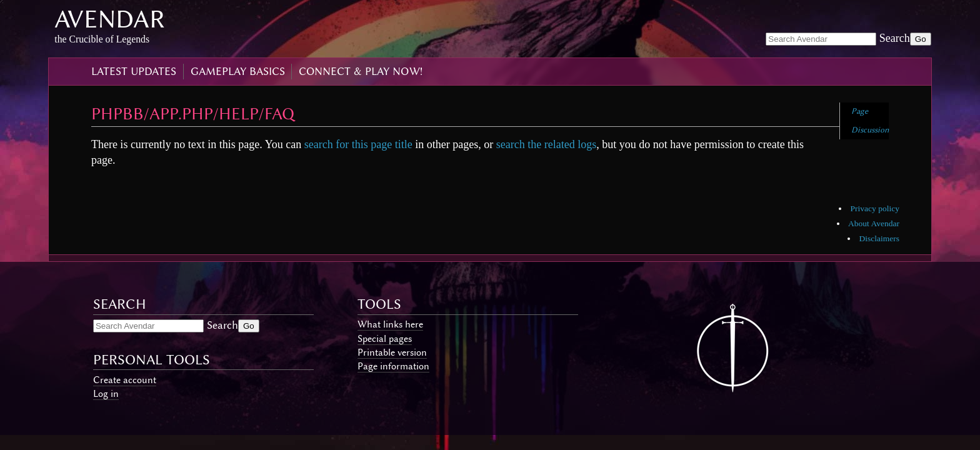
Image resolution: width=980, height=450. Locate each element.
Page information (393, 366)
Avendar (110, 19)
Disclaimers (879, 238)
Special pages (385, 339)
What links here (390, 324)
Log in (106, 394)
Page (860, 111)
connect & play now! (361, 71)
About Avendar (874, 223)
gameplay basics (238, 71)
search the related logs (546, 144)
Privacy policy (875, 208)
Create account (125, 380)
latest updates (134, 71)
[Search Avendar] (821, 39)
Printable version (392, 352)
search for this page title (358, 144)
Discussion (870, 130)
